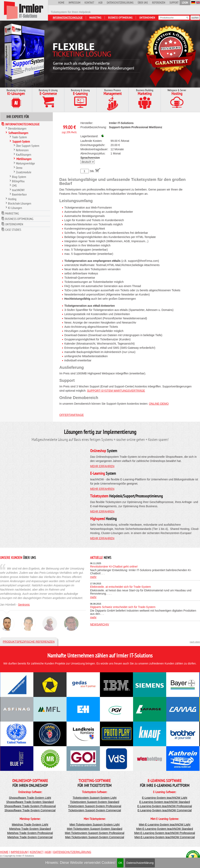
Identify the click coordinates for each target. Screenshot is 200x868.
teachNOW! (18, 190)
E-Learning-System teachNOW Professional (165, 806)
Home (61, 3)
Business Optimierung (120, 18)
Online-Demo (159, 404)
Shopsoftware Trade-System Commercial (30, 810)
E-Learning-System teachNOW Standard (165, 802)
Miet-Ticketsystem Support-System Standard (95, 829)
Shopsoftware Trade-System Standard (30, 802)
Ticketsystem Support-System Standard (95, 802)
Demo (19, 168)
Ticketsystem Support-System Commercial (95, 810)
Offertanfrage (72, 415)
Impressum (74, 3)
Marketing (95, 18)
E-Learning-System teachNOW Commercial (165, 810)
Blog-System (19, 177)
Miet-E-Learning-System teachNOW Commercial (165, 837)
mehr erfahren (102, 466)
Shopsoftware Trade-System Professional (30, 806)
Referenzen (159, 3)
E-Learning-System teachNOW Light (165, 798)
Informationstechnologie (68, 18)
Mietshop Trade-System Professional (30, 833)
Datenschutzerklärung (140, 863)
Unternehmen (147, 18)
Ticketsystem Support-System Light (95, 798)
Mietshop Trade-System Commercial (30, 837)
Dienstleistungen (17, 128)
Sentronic (24, 605)
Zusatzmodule (24, 172)
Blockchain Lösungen (20, 203)
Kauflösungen (24, 154)
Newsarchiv (100, 624)
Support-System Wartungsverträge (116, 391)
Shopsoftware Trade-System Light (30, 798)
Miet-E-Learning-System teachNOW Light (165, 825)
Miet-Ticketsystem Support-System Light (95, 825)
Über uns (143, 3)
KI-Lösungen (15, 208)
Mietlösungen (24, 159)
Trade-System (19, 137)
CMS (14, 185)
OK (120, 863)
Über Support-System (28, 146)
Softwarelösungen (18, 133)
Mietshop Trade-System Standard (30, 829)
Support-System (21, 141)
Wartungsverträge (25, 163)
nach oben (195, 642)
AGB (100, 3)
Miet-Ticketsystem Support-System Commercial (95, 837)
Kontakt (89, 3)
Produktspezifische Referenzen (29, 642)
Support (174, 3)
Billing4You (18, 181)
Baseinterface (19, 194)
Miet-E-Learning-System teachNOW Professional (165, 833)
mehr (93, 577)
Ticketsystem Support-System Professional (95, 806)
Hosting (12, 199)
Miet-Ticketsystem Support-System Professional (95, 833)
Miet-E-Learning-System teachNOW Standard (165, 829)
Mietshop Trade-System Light (30, 825)
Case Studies (13, 230)
